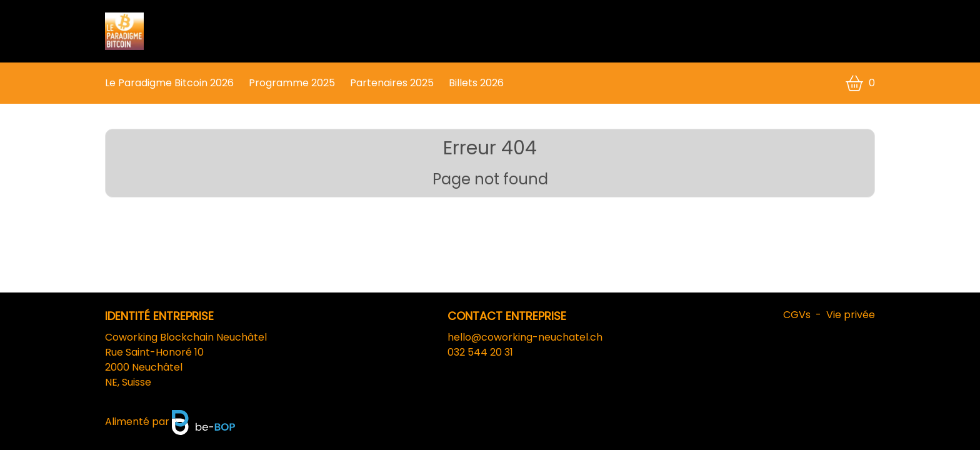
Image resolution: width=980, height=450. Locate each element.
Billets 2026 (476, 83)
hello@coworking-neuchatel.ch (525, 337)
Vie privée (851, 315)
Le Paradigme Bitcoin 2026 (169, 83)
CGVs (797, 315)
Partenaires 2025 (392, 83)
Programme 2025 (292, 83)
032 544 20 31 (480, 352)
